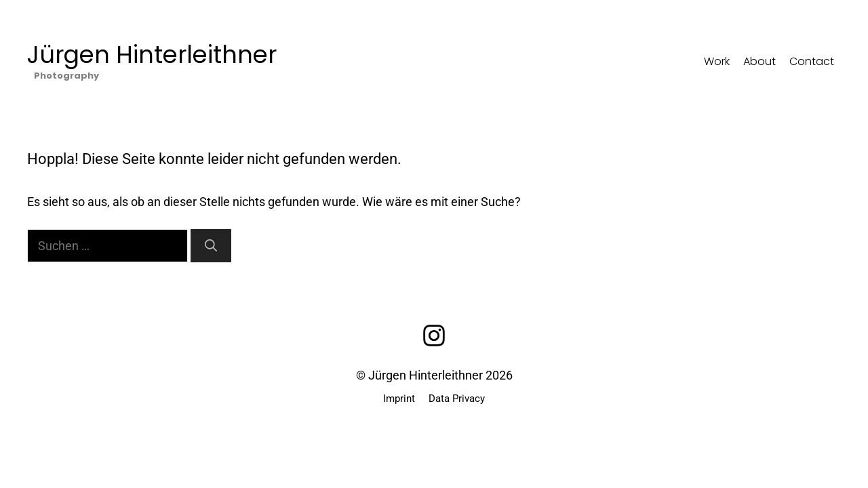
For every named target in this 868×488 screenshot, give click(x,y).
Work (717, 61)
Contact (812, 61)
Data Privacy (457, 399)
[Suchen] (211, 246)
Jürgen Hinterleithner (152, 55)
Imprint (399, 399)
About (759, 61)
